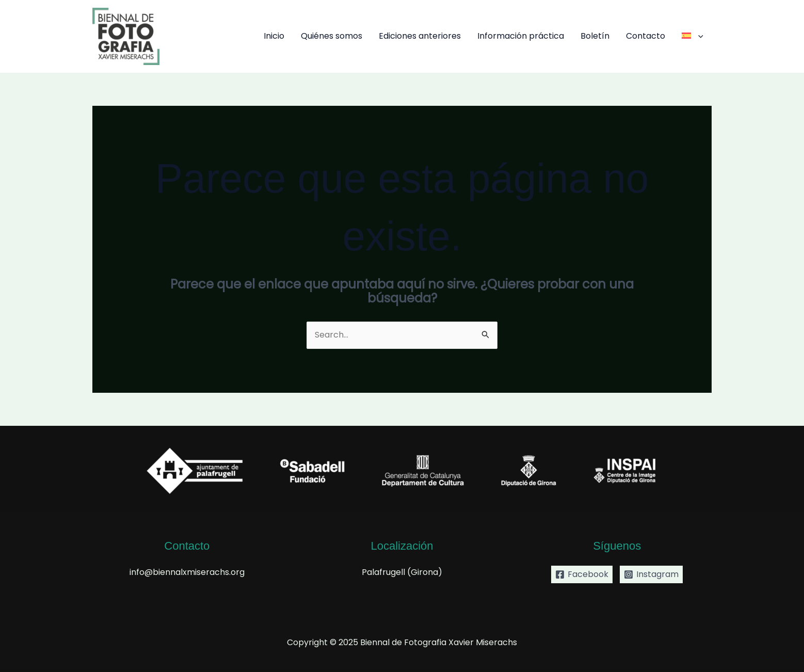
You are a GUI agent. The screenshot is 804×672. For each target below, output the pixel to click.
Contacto (646, 36)
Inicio (274, 36)
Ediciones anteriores (420, 36)
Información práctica (521, 36)
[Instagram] (651, 574)
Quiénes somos (332, 36)
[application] (698, 36)
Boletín (595, 36)
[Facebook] (582, 574)
